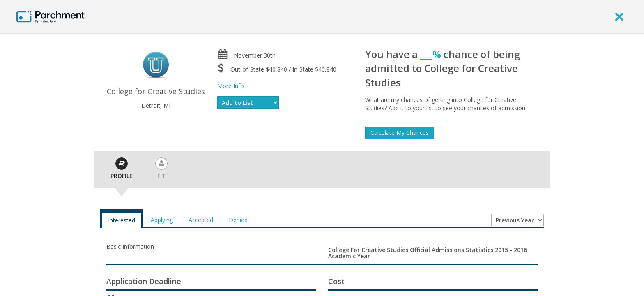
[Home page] (51, 16)
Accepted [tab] (201, 220)
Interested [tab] (122, 220)
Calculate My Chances (400, 133)
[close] (619, 16)
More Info (231, 86)
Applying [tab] (162, 220)
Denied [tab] (238, 220)
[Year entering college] (517, 220)
